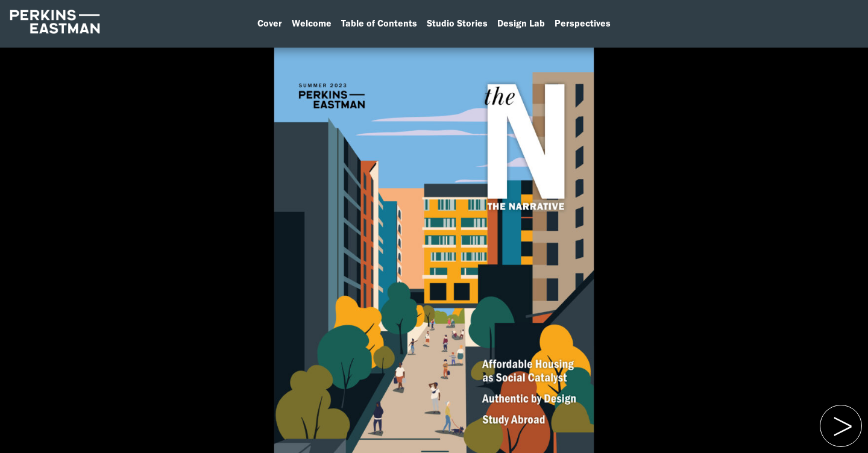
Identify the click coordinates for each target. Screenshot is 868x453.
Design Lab (521, 23)
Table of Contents (379, 23)
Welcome (312, 23)
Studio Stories (457, 23)
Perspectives (583, 23)
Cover (270, 23)
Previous (839, 412)
